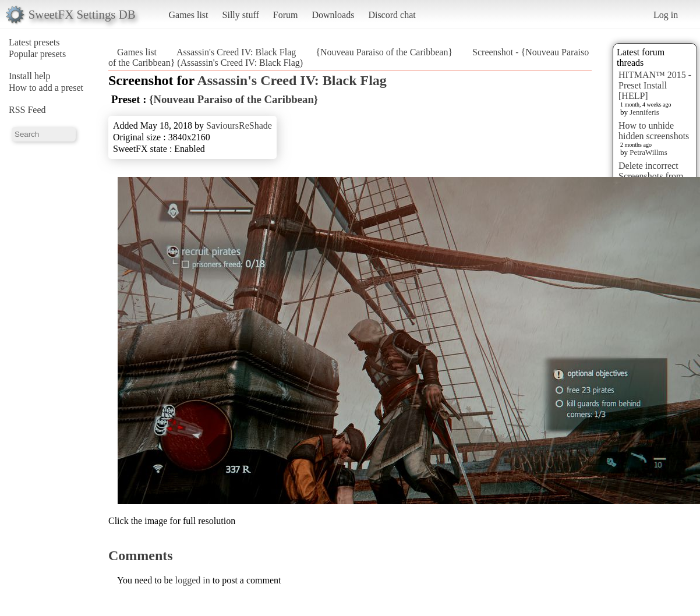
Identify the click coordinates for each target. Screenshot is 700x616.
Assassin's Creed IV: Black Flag (236, 52)
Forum (286, 15)
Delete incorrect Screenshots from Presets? (651, 176)
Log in (666, 15)
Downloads (333, 15)
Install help (30, 76)
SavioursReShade (239, 125)
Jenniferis (644, 112)
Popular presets (37, 54)
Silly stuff (241, 15)
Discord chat (392, 15)
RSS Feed (27, 110)
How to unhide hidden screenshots (654, 131)
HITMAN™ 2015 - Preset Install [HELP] (655, 85)
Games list (189, 15)
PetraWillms (648, 152)
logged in (193, 580)
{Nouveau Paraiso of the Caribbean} (384, 52)
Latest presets (34, 42)
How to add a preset (46, 88)
